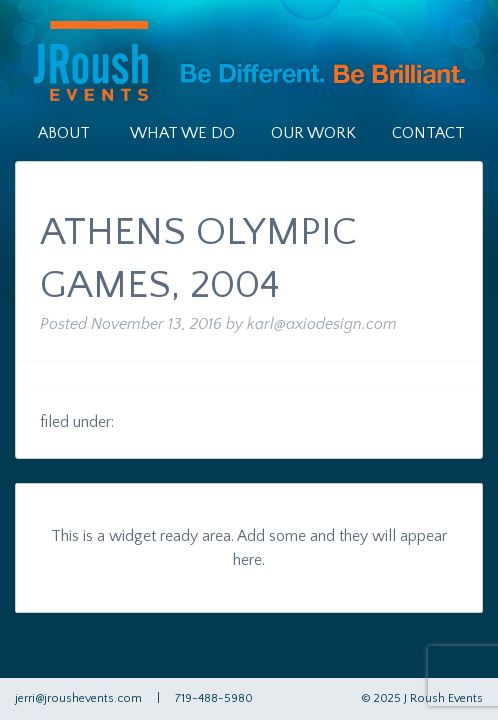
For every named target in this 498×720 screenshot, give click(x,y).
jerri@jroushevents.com (78, 698)
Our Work (313, 133)
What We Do (182, 133)
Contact (428, 133)
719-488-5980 (214, 698)
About (64, 133)
